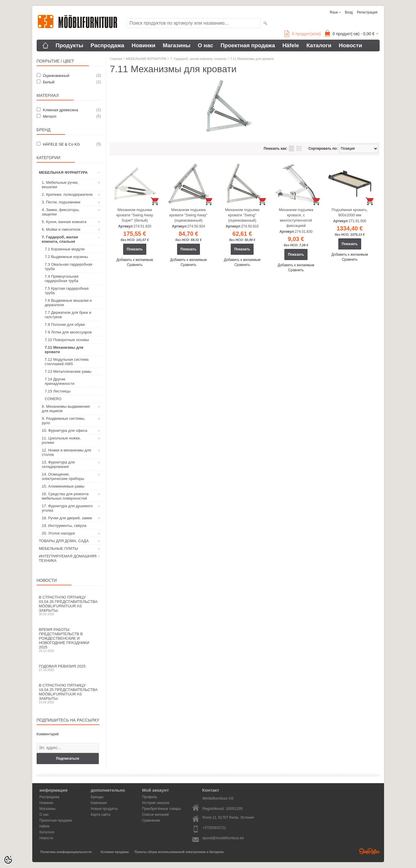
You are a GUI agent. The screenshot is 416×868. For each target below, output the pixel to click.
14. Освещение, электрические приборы (63, 476)
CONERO (53, 399)
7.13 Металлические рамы (68, 371)
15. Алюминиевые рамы (63, 486)
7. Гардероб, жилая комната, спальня (60, 239)
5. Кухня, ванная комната (64, 222)
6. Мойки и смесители (61, 229)
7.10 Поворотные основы (67, 340)
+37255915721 (214, 828)
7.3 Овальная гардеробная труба (69, 267)
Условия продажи (115, 852)
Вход (349, 12)
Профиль (150, 797)
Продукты (70, 45)
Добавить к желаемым (135, 260)
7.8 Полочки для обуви (65, 325)
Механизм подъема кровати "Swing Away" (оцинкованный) (189, 215)
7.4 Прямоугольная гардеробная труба (62, 279)
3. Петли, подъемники (61, 202)
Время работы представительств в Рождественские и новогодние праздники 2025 (69, 640)
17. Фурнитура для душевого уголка (67, 508)
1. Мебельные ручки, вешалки (60, 185)
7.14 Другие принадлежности (60, 381)
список (291, 149)
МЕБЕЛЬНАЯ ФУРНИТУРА (63, 172)
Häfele (291, 45)
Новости (350, 45)
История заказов (156, 803)
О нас (205, 45)
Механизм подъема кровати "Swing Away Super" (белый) (135, 215)
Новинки (144, 45)
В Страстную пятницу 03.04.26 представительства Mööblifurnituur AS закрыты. (69, 605)
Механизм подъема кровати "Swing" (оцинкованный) (242, 215)
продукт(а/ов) (303, 34)
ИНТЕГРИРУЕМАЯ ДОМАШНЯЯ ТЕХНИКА (68, 558)
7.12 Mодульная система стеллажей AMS (67, 362)
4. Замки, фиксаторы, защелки (61, 212)
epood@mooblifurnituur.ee (223, 838)
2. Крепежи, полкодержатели (67, 194)
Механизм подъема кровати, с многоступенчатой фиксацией (296, 218)
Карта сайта (101, 815)
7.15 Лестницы (58, 391)
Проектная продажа (248, 45)
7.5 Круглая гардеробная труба (67, 291)
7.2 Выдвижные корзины (66, 257)
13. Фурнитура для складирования (58, 464)
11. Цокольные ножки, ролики (61, 440)
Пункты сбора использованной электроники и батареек (179, 852)
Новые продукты (104, 809)
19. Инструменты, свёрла (64, 526)
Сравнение (151, 820)
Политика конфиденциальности (66, 852)
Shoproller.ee (369, 851)
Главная (116, 59)
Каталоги (319, 45)
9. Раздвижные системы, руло (64, 421)
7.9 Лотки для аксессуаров (68, 332)
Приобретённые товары (162, 809)
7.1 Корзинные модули (65, 249)
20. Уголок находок (58, 533)
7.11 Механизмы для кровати (64, 350)
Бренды (97, 797)
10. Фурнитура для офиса (65, 430)
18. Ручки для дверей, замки (67, 518)
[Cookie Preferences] (8, 860)
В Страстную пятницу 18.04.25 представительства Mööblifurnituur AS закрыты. (69, 693)
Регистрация (367, 12)
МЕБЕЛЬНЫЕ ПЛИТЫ (59, 548)
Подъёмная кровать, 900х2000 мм (350, 212)
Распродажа (107, 45)
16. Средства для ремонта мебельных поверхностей (65, 496)
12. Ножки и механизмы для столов (67, 452)
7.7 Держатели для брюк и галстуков (68, 315)
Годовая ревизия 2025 (69, 668)
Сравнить (135, 265)
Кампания (99, 803)
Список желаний (156, 815)
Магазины (176, 45)
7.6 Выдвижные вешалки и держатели (68, 303)
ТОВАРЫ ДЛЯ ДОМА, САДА (64, 541)
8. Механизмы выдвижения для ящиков (66, 409)
